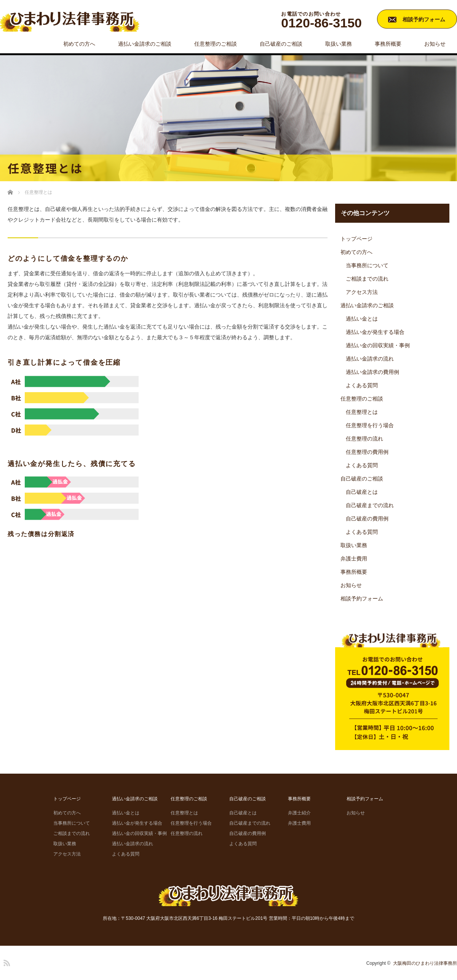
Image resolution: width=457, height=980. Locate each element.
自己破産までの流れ (370, 505)
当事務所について (367, 265)
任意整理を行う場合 (370, 425)
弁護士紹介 (299, 813)
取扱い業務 (339, 44)
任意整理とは (362, 412)
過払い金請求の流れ (370, 359)
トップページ (356, 239)
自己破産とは (362, 492)
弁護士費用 (354, 559)
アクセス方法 (362, 292)
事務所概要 (388, 44)
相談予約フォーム (424, 19)
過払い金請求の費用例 (372, 372)
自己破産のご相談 (281, 44)
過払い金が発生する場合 (375, 332)
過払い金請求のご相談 (145, 44)
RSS (6, 962)
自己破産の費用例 (367, 519)
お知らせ (435, 44)
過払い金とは (362, 319)
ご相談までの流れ (367, 279)
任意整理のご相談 (216, 44)
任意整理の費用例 (367, 452)
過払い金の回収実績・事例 (378, 345)
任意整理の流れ (364, 439)
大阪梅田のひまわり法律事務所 (425, 963)
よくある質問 (362, 385)
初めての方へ (79, 44)
